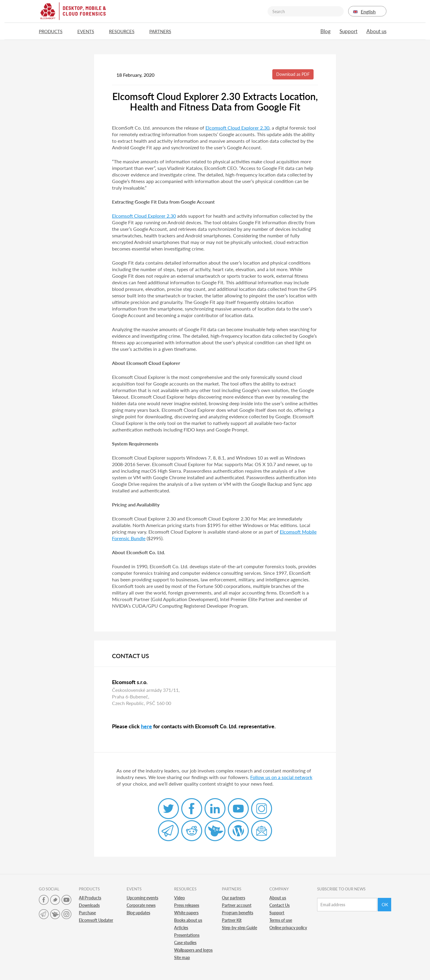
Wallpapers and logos (193, 950)
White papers (186, 913)
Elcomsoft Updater (96, 920)
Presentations (187, 935)
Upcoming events (142, 898)
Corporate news (141, 905)
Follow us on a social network (281, 777)
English (367, 11)
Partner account (237, 905)
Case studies (185, 943)
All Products (90, 898)
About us (376, 31)
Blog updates (138, 913)
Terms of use (281, 920)
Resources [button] (125, 31)
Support (348, 31)
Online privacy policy (288, 928)
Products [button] (54, 31)
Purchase (87, 913)
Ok (385, 904)
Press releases (187, 905)
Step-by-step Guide (239, 928)
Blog (325, 31)
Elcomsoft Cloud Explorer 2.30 (237, 128)
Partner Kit (232, 920)
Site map (182, 957)
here (146, 726)
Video (179, 898)
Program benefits (238, 913)
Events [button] (89, 31)
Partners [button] (163, 31)
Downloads (89, 905)
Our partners (234, 898)
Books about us (188, 920)
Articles (181, 928)
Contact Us (279, 905)
